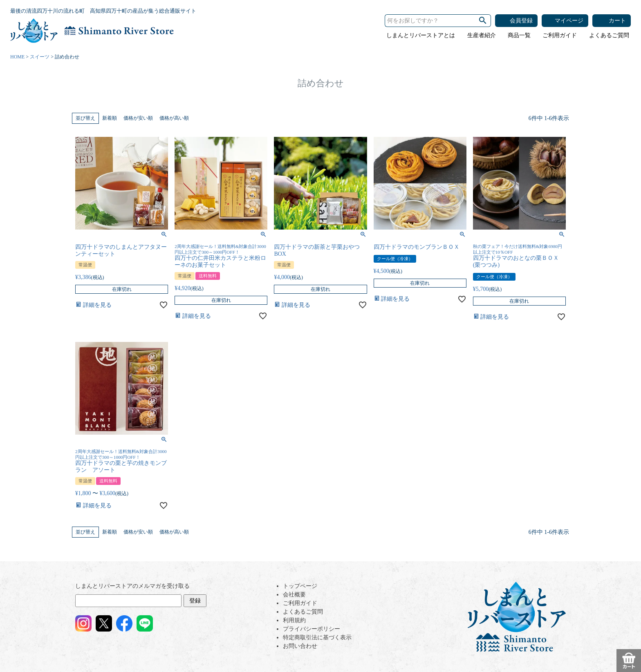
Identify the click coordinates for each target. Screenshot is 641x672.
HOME (17, 57)
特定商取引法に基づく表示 (317, 637)
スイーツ (40, 57)
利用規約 (294, 620)
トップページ (300, 586)
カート (617, 21)
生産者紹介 (482, 35)
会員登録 (521, 21)
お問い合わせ (300, 646)
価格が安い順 (138, 118)
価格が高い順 (174, 118)
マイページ (569, 21)
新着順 (110, 118)
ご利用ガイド (560, 35)
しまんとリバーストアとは (421, 35)
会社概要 (294, 595)
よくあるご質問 (609, 35)
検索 (483, 21)
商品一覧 (519, 35)
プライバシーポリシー (312, 629)
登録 (195, 601)
